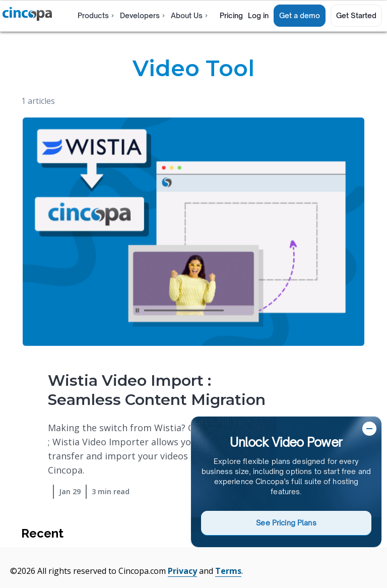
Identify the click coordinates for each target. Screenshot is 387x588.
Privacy (182, 571)
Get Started (356, 15)
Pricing (231, 15)
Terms (228, 571)
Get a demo (300, 15)
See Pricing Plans (286, 523)
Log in (258, 15)
